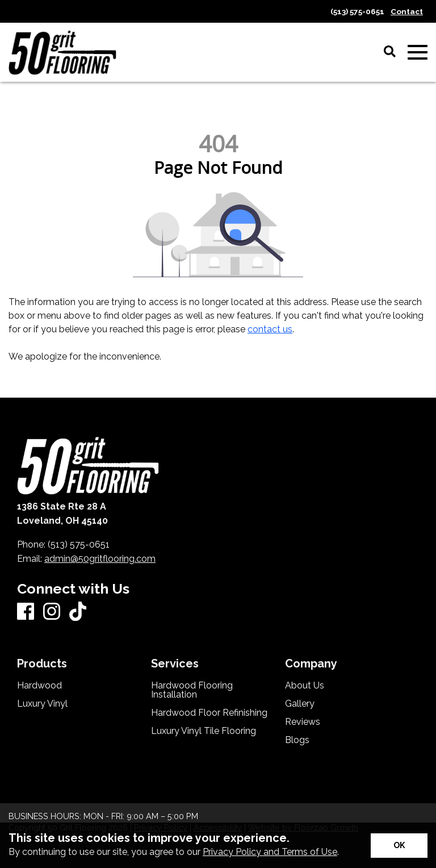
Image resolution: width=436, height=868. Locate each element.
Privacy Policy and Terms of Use (270, 852)
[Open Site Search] (390, 52)
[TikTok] (78, 612)
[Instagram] (52, 612)
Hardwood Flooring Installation (192, 690)
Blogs (297, 740)
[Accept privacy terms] (399, 846)
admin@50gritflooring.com (100, 559)
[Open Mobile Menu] (418, 53)
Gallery (300, 704)
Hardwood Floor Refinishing (209, 713)
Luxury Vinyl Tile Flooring (204, 731)
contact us (270, 329)
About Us (305, 686)
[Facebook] (26, 612)
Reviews (303, 722)
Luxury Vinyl (42, 704)
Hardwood (39, 686)
